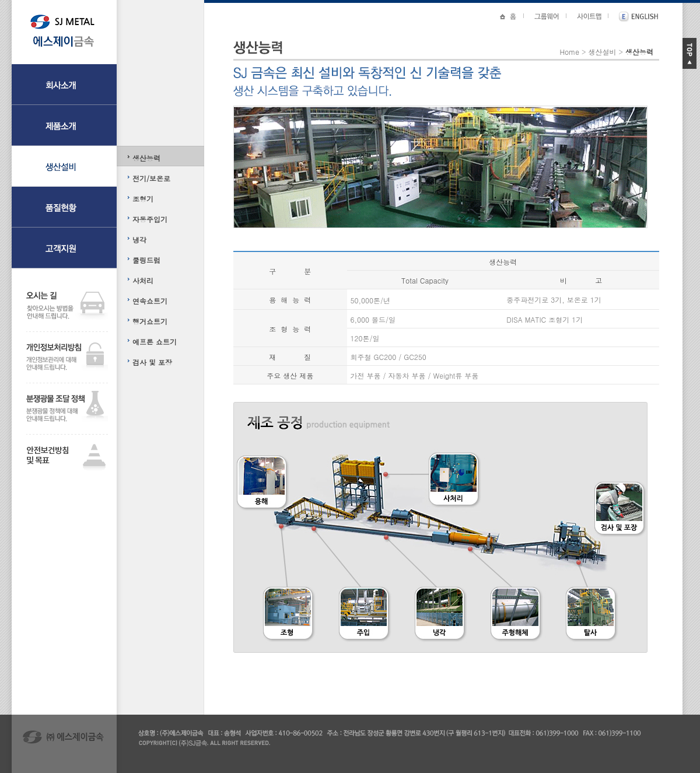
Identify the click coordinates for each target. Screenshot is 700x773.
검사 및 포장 (152, 362)
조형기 (143, 199)
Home (569, 52)
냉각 (139, 239)
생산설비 (602, 52)
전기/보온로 (151, 178)
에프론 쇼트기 (155, 342)
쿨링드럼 (146, 260)
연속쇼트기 (150, 301)
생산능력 (146, 158)
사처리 (143, 280)
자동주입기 (150, 219)
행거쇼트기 (150, 321)
